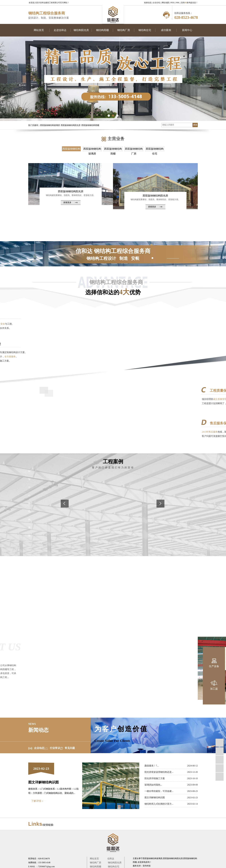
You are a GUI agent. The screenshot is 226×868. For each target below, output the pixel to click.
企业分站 (157, 3)
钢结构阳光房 (115, 846)
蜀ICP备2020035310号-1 (98, 865)
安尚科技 (147, 849)
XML (178, 3)
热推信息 (148, 3)
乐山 (167, 853)
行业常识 (52, 731)
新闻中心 (112, 854)
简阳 (172, 853)
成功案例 (94, 854)
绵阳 (158, 853)
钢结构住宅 (114, 850)
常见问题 (67, 731)
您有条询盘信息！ (189, 3)
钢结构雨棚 (95, 850)
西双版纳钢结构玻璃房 (50, 108)
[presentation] (4, 70)
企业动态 (36, 731)
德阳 (163, 853)
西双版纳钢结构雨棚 (90, 108)
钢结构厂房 (95, 846)
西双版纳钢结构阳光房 (71, 108)
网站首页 (94, 842)
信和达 (111, 842)
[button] (109, 99)
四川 (145, 853)
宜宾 (176, 853)
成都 (150, 853)
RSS (172, 3)
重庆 (154, 853)
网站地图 (165, 3)
